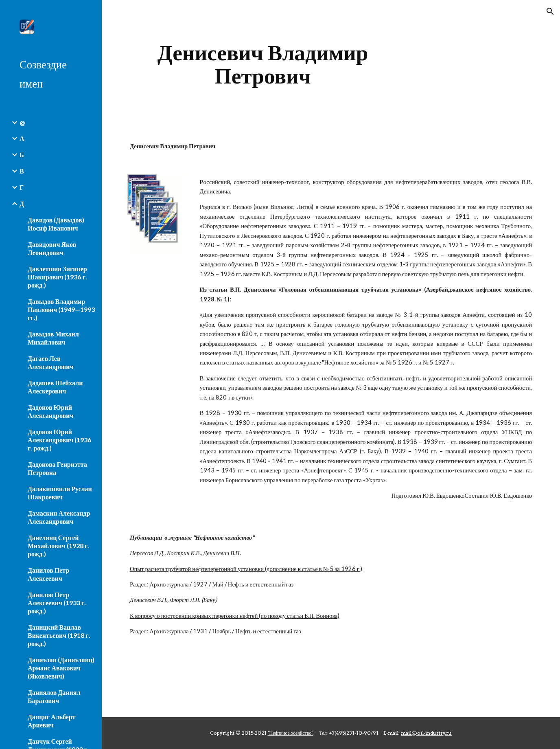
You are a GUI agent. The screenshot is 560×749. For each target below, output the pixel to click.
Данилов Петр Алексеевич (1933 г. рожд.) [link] (57, 603)
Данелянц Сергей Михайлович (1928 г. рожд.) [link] (58, 546)
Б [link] (22, 155)
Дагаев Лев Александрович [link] (50, 362)
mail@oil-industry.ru (426, 733)
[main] (263, 64)
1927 (200, 584)
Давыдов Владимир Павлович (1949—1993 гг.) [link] (61, 309)
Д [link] (22, 203)
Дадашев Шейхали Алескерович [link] (55, 387)
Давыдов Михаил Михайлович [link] (53, 338)
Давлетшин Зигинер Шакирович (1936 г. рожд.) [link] (57, 277)
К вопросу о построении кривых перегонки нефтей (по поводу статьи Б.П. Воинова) (235, 616)
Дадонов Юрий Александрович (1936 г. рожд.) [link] (59, 440)
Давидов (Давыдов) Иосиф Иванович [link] (56, 224)
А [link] (22, 138)
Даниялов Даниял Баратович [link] (54, 696)
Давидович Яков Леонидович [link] (52, 248)
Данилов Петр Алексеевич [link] (48, 574)
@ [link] (22, 122)
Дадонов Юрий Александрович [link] (50, 411)
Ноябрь (221, 631)
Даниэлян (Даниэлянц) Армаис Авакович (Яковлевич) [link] (61, 668)
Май (218, 584)
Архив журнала (169, 584)
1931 (200, 631)
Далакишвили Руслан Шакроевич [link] (60, 493)
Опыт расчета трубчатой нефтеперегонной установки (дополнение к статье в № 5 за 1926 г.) (246, 569)
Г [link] (22, 187)
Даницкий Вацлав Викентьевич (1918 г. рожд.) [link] (59, 635)
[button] (550, 11)
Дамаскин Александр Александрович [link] (59, 517)
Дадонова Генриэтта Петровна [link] (57, 468)
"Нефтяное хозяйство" (291, 733)
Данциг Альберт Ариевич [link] (51, 721)
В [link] (22, 171)
